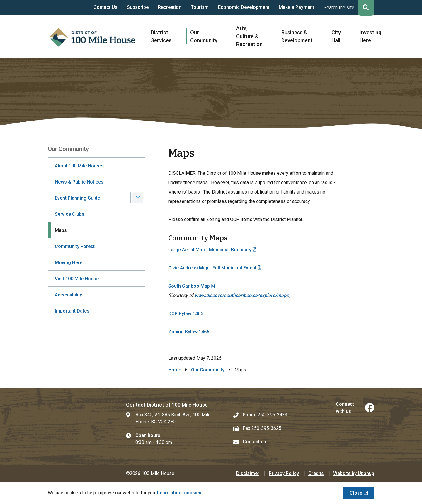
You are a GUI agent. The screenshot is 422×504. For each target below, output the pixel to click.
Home (175, 370)
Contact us (254, 442)
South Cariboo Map (189, 286)
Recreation (170, 7)
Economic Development (244, 7)
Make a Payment (296, 7)
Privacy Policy (284, 473)
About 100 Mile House (78, 166)
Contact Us (105, 7)
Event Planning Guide (77, 198)
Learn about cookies (179, 493)
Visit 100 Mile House (77, 279)
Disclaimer (248, 473)
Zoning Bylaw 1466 (189, 332)
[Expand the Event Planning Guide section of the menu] (138, 198)
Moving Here (69, 263)
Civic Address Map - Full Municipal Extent (212, 268)
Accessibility (68, 295)
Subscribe (138, 7)
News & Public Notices (79, 182)
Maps (61, 230)
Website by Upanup (354, 473)
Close (356, 493)
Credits (316, 473)
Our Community (208, 370)
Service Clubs (70, 214)
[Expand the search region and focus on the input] (348, 7)
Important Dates (72, 311)
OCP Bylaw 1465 (186, 314)
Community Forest (75, 246)
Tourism (200, 7)
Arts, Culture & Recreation (249, 36)
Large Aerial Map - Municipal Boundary (210, 250)
